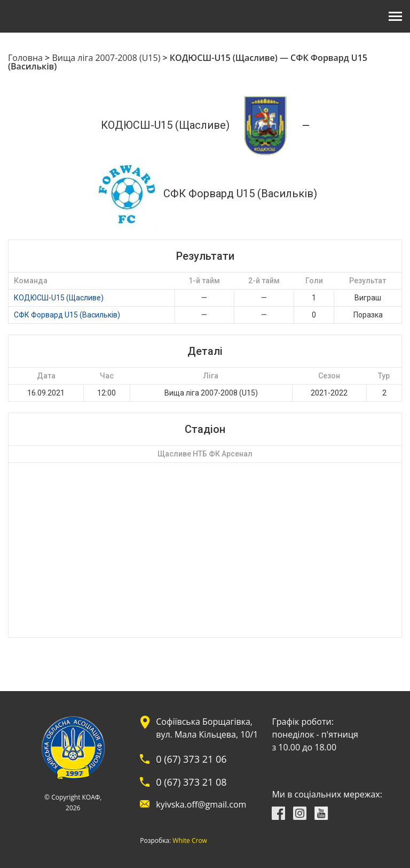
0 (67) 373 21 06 (191, 759)
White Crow (190, 841)
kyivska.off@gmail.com (201, 804)
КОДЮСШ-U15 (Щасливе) (59, 298)
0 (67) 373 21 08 (191, 782)
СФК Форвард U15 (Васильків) (67, 315)
